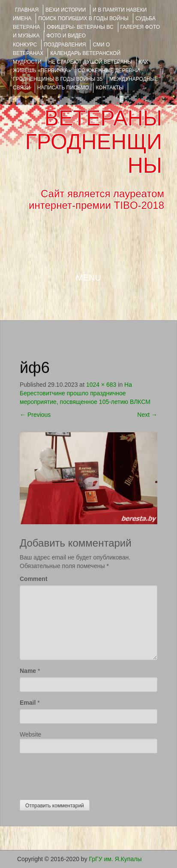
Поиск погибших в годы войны (83, 18)
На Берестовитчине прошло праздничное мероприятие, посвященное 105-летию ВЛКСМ (85, 393)
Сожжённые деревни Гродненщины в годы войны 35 (76, 75)
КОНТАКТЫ (109, 88)
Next (147, 415)
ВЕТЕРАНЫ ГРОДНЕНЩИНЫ (94, 142)
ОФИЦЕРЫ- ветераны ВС (80, 27)
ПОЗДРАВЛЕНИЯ (65, 45)
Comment (34, 579)
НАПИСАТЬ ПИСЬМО (63, 88)
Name (28, 671)
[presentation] (85, 774)
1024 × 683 (101, 385)
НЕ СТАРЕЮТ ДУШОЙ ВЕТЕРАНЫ (90, 62)
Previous (35, 415)
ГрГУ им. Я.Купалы (115, 859)
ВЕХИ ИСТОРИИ (66, 10)
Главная (27, 10)
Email (28, 703)
